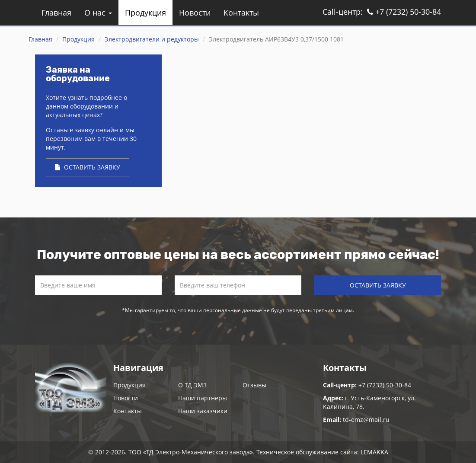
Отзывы (254, 385)
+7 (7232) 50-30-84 (404, 12)
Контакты (241, 13)
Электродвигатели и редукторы (152, 39)
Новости (195, 13)
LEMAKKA (374, 452)
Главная (56, 13)
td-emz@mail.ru (366, 420)
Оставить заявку (88, 167)
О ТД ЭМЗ (192, 385)
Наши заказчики (203, 411)
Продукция (145, 13)
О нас (98, 13)
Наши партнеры (203, 398)
